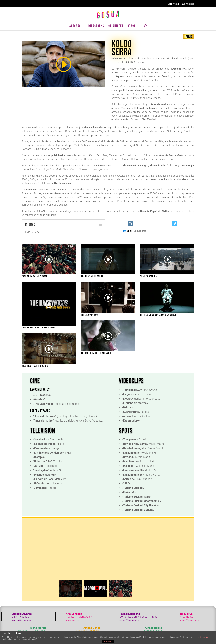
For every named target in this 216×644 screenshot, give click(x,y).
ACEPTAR (108, 642)
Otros (132, 26)
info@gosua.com (74, 620)
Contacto (188, 4)
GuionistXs (116, 26)
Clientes (173, 4)
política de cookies (201, 637)
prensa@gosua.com (129, 620)
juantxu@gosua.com (22, 620)
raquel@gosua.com (190, 620)
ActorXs (75, 26)
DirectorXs (96, 26)
